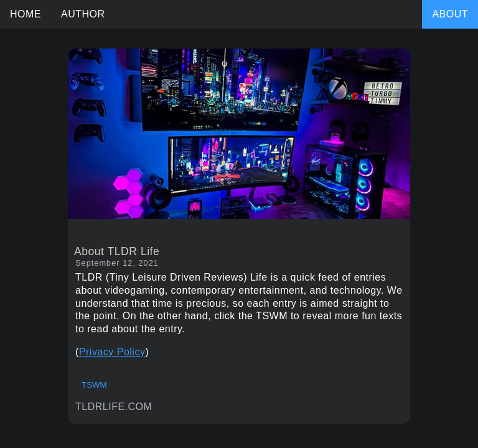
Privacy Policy (112, 352)
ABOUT (450, 14)
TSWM (94, 385)
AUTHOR (83, 14)
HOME (26, 14)
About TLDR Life (117, 251)
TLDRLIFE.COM (114, 407)
